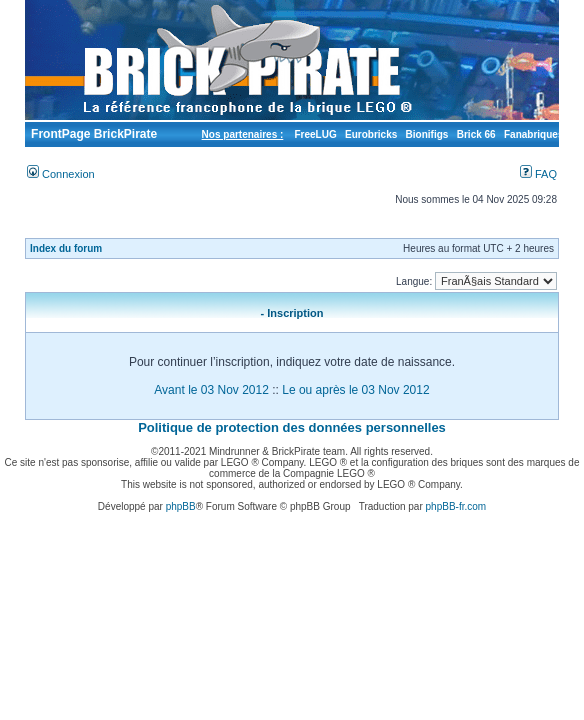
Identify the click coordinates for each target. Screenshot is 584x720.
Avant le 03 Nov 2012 (211, 390)
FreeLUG (315, 134)
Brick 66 (476, 134)
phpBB (181, 506)
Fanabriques (533, 134)
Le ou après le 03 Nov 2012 (355, 390)
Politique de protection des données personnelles (292, 427)
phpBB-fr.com (456, 506)
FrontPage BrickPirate (92, 134)
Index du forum (66, 248)
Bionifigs (427, 134)
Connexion (61, 174)
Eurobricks (371, 134)
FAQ (538, 174)
